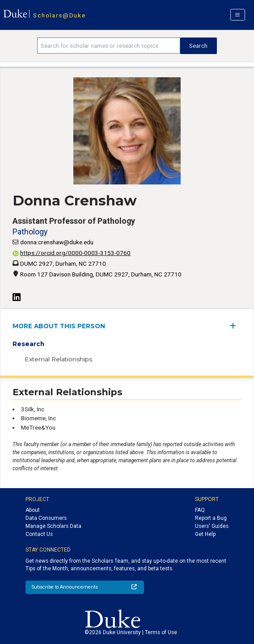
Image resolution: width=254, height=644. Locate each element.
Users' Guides (212, 526)
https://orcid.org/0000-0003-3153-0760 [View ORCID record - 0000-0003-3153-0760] (72, 253)
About (33, 510)
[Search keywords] (109, 46)
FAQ (200, 510)
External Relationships (58, 359)
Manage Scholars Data (53, 526)
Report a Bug (211, 518)
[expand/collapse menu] (235, 326)
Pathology (30, 232)
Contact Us (39, 534)
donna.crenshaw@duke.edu (57, 242)
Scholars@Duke (59, 15)
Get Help (205, 534)
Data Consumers (46, 518)
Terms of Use (161, 632)
